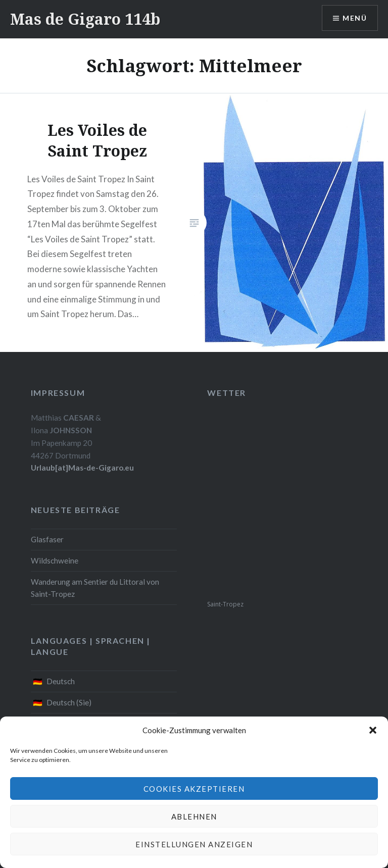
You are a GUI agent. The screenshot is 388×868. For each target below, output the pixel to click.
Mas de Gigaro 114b (85, 19)
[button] (373, 730)
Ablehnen (194, 816)
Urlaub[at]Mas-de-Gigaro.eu (82, 468)
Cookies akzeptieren (194, 789)
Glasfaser (47, 539)
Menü (355, 18)
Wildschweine (55, 560)
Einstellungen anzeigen (194, 844)
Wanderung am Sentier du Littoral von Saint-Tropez (95, 588)
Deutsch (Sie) (69, 702)
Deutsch (61, 681)
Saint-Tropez (225, 604)
